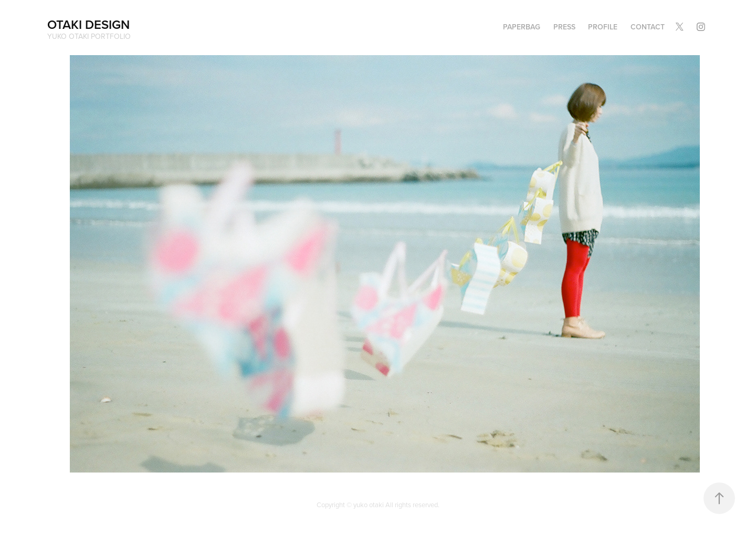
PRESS (564, 27)
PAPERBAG (522, 27)
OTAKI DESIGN (88, 24)
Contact (648, 27)
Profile (603, 27)
